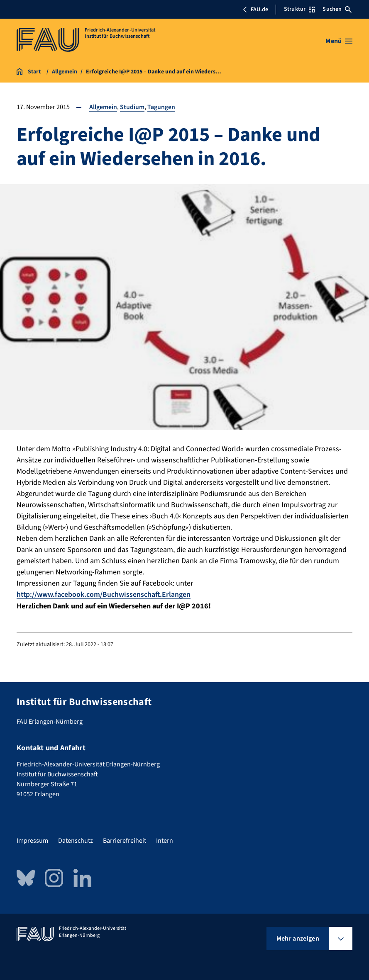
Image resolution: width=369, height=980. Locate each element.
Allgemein (103, 107)
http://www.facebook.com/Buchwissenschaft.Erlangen (104, 595)
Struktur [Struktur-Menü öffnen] (299, 9)
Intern (165, 841)
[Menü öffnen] (339, 41)
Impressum (32, 841)
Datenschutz (76, 841)
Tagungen (161, 107)
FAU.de (255, 10)
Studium (132, 107)
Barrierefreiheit (125, 841)
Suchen (337, 9)
